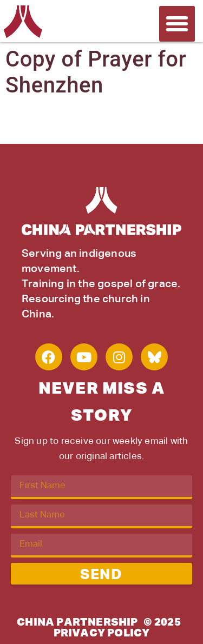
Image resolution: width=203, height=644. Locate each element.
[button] (177, 24)
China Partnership (77, 622)
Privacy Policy (102, 633)
